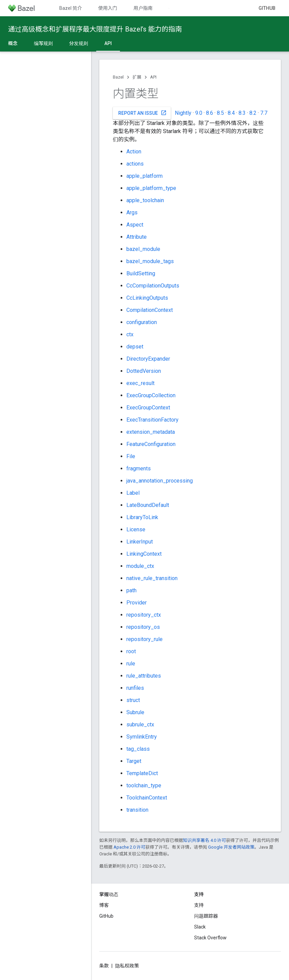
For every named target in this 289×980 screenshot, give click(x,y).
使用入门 (108, 8)
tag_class (138, 749)
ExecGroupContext (148, 408)
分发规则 (79, 43)
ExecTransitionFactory (152, 420)
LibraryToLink (142, 517)
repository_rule (144, 639)
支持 (199, 905)
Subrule (135, 712)
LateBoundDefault (148, 505)
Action (134, 152)
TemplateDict (142, 773)
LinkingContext (144, 554)
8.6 (210, 113)
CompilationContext (150, 310)
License (136, 529)
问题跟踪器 (206, 916)
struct (133, 700)
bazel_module (143, 249)
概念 (13, 43)
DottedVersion (144, 371)
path (131, 590)
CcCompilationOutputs (153, 286)
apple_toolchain (145, 200)
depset (135, 347)
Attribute (137, 237)
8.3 (242, 113)
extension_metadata (151, 432)
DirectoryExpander (148, 359)
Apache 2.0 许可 (129, 847)
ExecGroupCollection (151, 395)
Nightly (183, 113)
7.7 (264, 113)
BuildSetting (141, 273)
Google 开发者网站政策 (231, 847)
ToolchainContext (147, 798)
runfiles (135, 688)
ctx (130, 334)
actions (135, 164)
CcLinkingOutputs (147, 298)
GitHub (267, 8)
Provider (137, 603)
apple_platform (144, 176)
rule (131, 664)
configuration (142, 322)
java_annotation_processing (160, 481)
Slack (200, 927)
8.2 (253, 113)
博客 (104, 905)
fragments (139, 468)
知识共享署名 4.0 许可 (204, 840)
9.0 (199, 113)
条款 (104, 966)
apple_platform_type (151, 188)
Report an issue (142, 113)
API (153, 77)
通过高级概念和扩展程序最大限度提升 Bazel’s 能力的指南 (95, 29)
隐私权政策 (127, 966)
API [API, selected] (108, 43)
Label (133, 493)
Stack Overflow (210, 938)
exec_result (140, 383)
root (131, 651)
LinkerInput (140, 542)
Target (134, 761)
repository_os (143, 627)
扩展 (137, 77)
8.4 (231, 113)
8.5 (220, 113)
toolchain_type (144, 785)
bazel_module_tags (150, 261)
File (131, 456)
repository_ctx (144, 615)
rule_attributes (144, 676)
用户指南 (143, 8)
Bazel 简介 (71, 8)
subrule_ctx (140, 725)
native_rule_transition (152, 578)
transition (137, 810)
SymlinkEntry (142, 737)
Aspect (135, 225)
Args (132, 212)
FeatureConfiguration (151, 444)
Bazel (118, 77)
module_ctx (140, 566)
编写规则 (43, 43)
